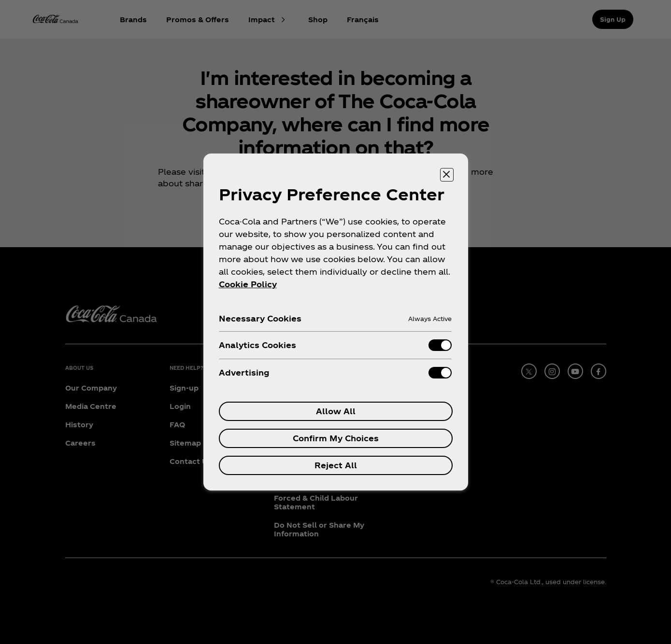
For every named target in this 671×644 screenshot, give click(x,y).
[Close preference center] (447, 175)
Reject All (336, 465)
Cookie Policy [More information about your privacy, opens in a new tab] (248, 284)
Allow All (336, 411)
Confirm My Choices (336, 438)
